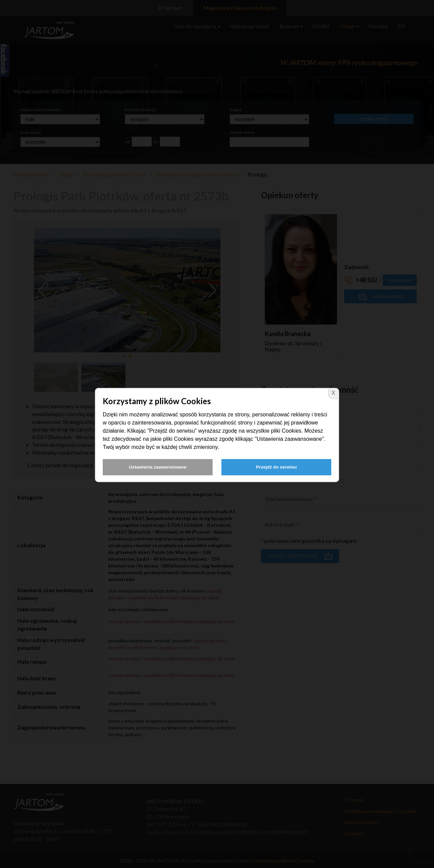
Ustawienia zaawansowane (158, 467)
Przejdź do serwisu (276, 467)
